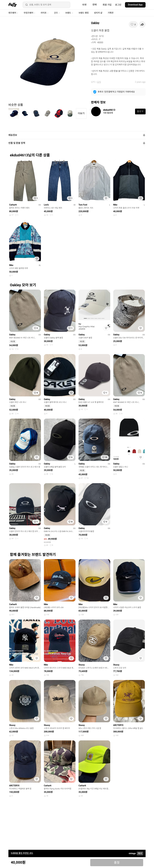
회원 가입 (107, 5)
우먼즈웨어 (29, 13)
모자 (99, 82)
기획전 (111, 13)
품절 (117, 863)
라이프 (45, 13)
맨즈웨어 (13, 13)
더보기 (81, 113)
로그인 (118, 5)
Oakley (95, 23)
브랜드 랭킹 (84, 13)
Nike (115, 205)
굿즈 (57, 13)
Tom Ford (83, 205)
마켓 (84, 5)
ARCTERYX (118, 725)
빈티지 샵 (98, 13)
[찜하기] (133, 24)
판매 (95, 5)
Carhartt (13, 205)
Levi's (46, 205)
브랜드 (69, 13)
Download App (135, 5)
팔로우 (140, 111)
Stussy (82, 665)
